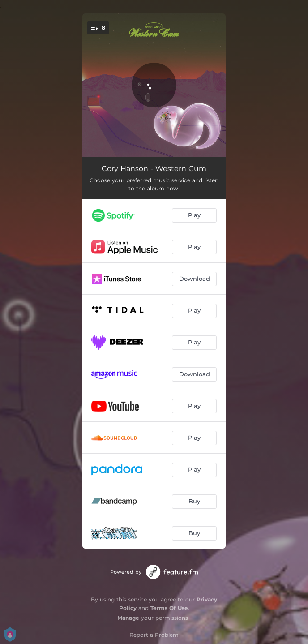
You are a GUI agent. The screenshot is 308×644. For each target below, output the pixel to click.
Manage (128, 618)
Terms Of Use (169, 608)
